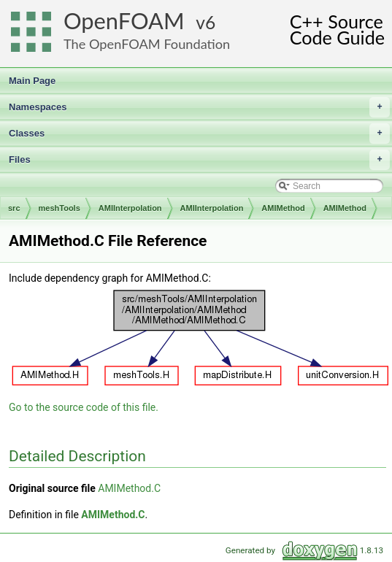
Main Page (32, 81)
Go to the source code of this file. (84, 407)
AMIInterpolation (130, 208)
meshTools (59, 208)
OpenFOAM (124, 21)
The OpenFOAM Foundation (147, 44)
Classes (199, 134)
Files (199, 160)
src (14, 208)
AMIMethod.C (129, 488)
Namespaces (199, 107)
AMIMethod (283, 208)
